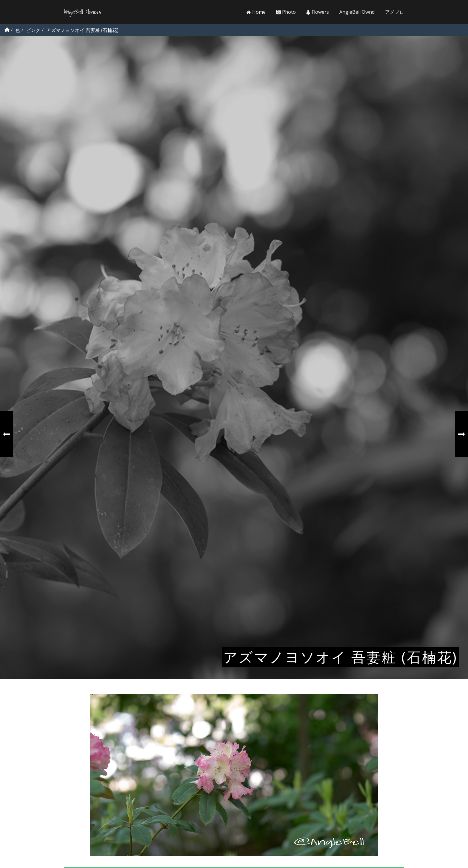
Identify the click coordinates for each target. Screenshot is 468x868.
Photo (286, 12)
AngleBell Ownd (357, 12)
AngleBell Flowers (83, 12)
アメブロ (395, 12)
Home (256, 12)
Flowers (318, 12)
